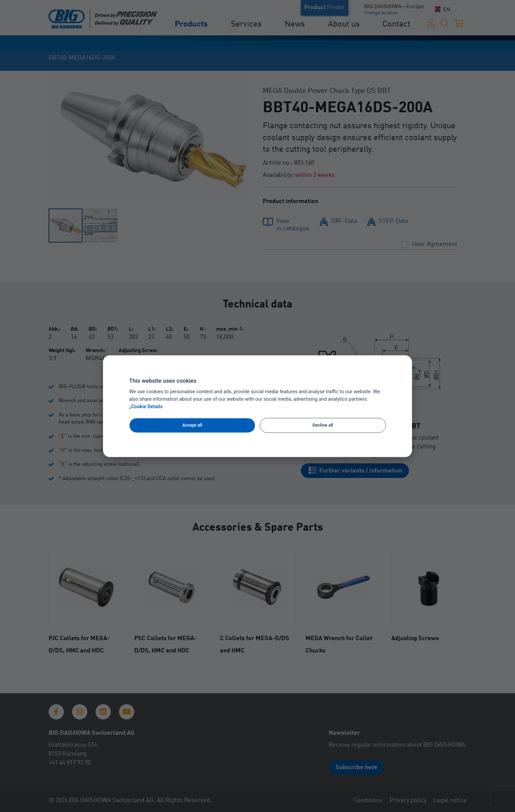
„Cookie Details (146, 407)
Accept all (192, 425)
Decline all (323, 425)
